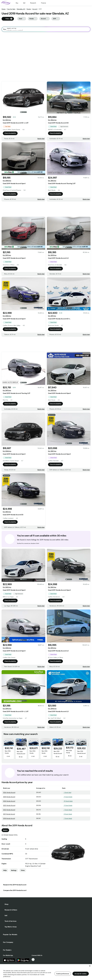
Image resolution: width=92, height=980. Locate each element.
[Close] (90, 966)
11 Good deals (67, 797)
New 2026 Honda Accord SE (8, 753)
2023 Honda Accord (9, 805)
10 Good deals (67, 801)
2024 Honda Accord (9, 801)
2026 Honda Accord (9, 792)
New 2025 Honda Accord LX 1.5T (58, 753)
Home (4, 9)
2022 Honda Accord (9, 810)
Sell (24, 3)
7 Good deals (67, 810)
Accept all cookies (81, 974)
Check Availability (10, 134)
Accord (35, 9)
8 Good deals (67, 814)
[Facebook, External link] (33, 962)
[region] (46, 972)
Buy (17, 3)
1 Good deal (67, 792)
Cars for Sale (11, 9)
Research (33, 3)
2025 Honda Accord (9, 797)
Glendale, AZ (21, 9)
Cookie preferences (63, 974)
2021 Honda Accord (9, 814)
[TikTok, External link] (33, 960)
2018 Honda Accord (9, 818)
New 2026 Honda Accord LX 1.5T (21, 754)
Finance (43, 3)
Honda (29, 9)
